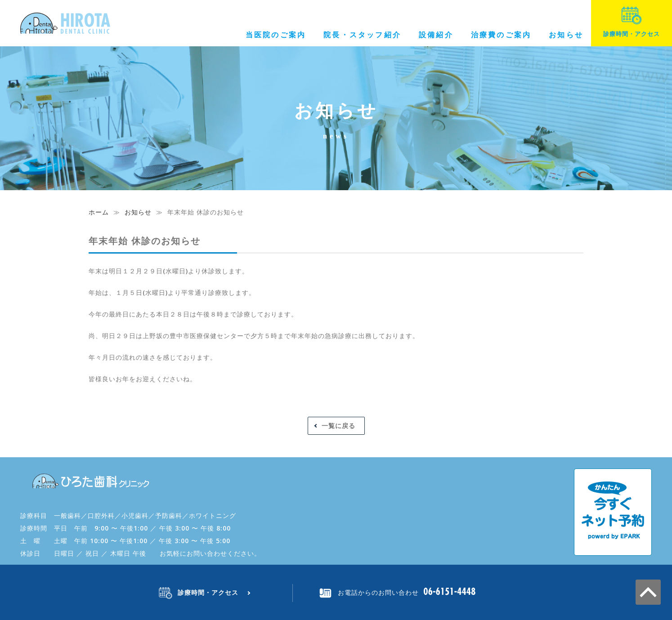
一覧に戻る (338, 426)
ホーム (99, 212)
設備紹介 (436, 35)
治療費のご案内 (501, 35)
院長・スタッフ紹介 (362, 35)
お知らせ (566, 35)
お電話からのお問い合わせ (378, 592)
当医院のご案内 (276, 35)
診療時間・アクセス (632, 22)
